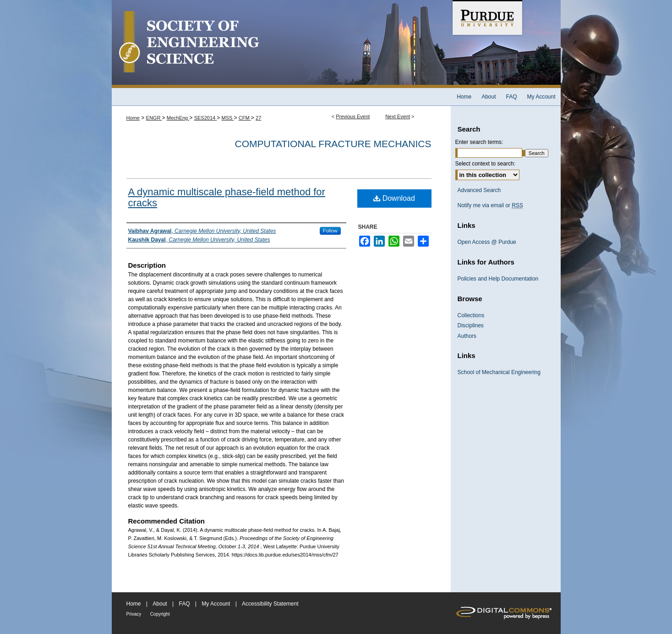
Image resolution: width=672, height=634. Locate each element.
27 (258, 118)
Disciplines (471, 325)
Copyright (160, 614)
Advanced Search (479, 190)
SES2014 (206, 118)
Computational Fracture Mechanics (333, 144)
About (160, 604)
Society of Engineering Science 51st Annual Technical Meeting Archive (281, 44)
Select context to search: (485, 164)
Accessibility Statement (270, 604)
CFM (245, 118)
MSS (228, 118)
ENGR (154, 118)
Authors (467, 336)
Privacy (134, 614)
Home (133, 118)
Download (394, 198)
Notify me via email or (490, 205)
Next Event (398, 116)
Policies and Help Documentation (498, 279)
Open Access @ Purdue (487, 242)
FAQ (184, 604)
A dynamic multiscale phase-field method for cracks (227, 197)
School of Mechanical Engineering (499, 372)
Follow (330, 231)
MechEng (178, 118)
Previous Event (353, 116)
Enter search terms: (479, 142)
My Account (216, 604)
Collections (471, 315)
